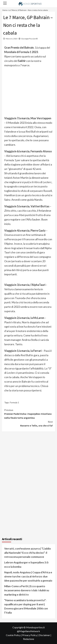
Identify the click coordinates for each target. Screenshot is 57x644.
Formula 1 (14, 402)
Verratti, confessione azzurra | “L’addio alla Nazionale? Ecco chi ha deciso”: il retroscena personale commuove (28, 553)
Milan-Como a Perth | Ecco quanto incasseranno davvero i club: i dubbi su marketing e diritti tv (27, 590)
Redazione (29, 639)
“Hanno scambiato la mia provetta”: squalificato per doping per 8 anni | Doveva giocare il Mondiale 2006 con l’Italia (26, 606)
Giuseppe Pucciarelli (29, 39)
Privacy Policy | (30, 635)
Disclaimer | (45, 635)
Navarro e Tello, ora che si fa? (29, 424)
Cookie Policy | (14, 635)
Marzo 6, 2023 (12, 39)
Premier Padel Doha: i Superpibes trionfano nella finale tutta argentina (29, 414)
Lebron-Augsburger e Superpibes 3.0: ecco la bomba (26, 564)
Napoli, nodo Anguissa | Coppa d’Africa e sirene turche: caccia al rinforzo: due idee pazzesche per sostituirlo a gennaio (28, 576)
